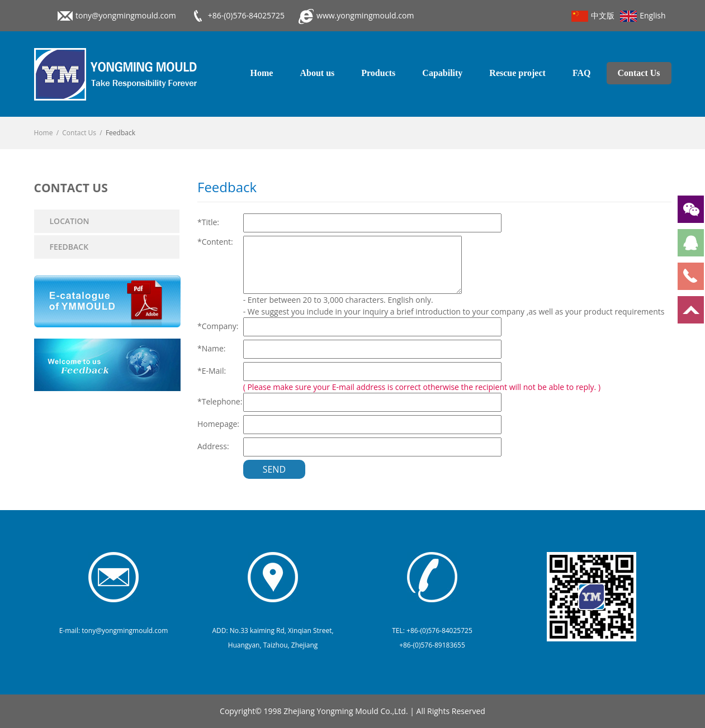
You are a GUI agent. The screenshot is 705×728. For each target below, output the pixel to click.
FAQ (582, 73)
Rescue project (517, 73)
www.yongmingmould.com (365, 15)
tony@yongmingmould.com (126, 15)
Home (262, 73)
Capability (442, 73)
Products (378, 73)
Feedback (69, 247)
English (643, 16)
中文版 (593, 16)
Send (274, 469)
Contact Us (639, 73)
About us (317, 73)
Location (70, 221)
